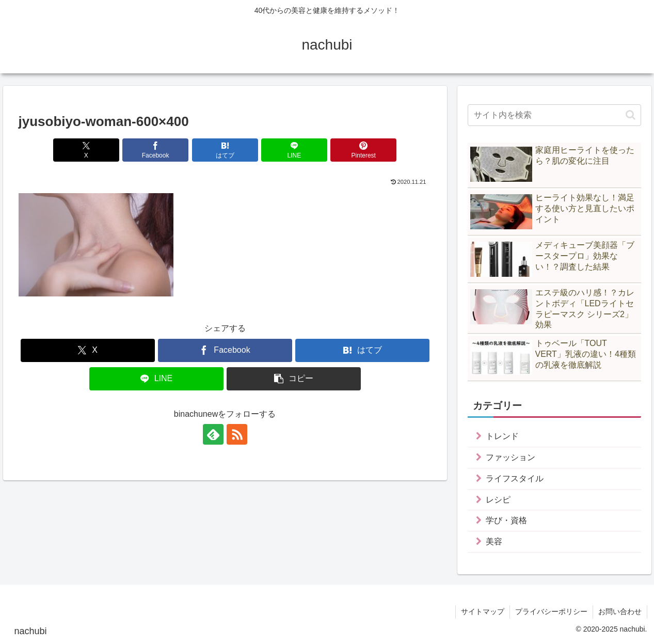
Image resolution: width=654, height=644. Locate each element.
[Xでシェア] (86, 150)
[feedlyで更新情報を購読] (213, 434)
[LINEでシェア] (294, 150)
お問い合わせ (620, 611)
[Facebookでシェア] (155, 150)
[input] (554, 115)
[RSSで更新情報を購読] (237, 434)
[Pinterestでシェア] (363, 150)
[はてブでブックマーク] (225, 150)
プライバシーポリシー (551, 611)
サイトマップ (483, 611)
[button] (294, 379)
